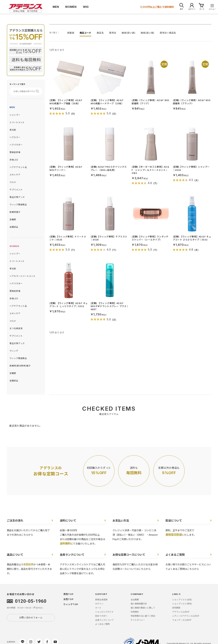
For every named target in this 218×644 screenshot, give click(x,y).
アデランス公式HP (181, 612)
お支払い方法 (121, 521)
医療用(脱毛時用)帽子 (20, 366)
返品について (15, 555)
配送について (174, 521)
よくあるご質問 (175, 555)
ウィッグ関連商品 (18, 205)
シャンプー (15, 115)
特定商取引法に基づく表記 (143, 616)
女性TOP (68, 599)
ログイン (99, 604)
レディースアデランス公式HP (186, 616)
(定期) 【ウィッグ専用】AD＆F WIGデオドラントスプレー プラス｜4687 (110, 306)
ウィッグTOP (71, 604)
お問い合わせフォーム (31, 618)
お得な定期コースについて (129, 555)
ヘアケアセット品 (18, 167)
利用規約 (135, 612)
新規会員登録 (101, 600)
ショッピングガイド (104, 612)
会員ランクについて (72, 555)
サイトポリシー (138, 620)
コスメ (13, 182)
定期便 (13, 220)
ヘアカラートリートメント (22, 276)
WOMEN (14, 246)
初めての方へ (101, 616)
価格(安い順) (128, 33)
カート (98, 608)
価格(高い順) (147, 33)
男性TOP (68, 594)
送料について (68, 521)
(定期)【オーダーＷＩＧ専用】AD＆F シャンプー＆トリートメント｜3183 (151, 170)
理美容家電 (15, 152)
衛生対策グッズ (17, 197)
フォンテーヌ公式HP (182, 620)
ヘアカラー (15, 137)
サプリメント (16, 190)
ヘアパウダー (16, 145)
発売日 (113, 33)
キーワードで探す (18, 84)
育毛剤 (13, 130)
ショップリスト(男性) (182, 604)
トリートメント (17, 122)
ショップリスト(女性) (182, 600)
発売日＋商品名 (168, 33)
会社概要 (135, 600)
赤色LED (14, 160)
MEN (12, 107)
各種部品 (14, 227)
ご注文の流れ (15, 521)
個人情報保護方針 (139, 604)
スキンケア (15, 175)
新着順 (71, 33)
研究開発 (176, 608)
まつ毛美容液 (16, 328)
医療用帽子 (15, 212)
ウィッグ (14, 351)
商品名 (100, 33)
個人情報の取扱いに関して (143, 608)
